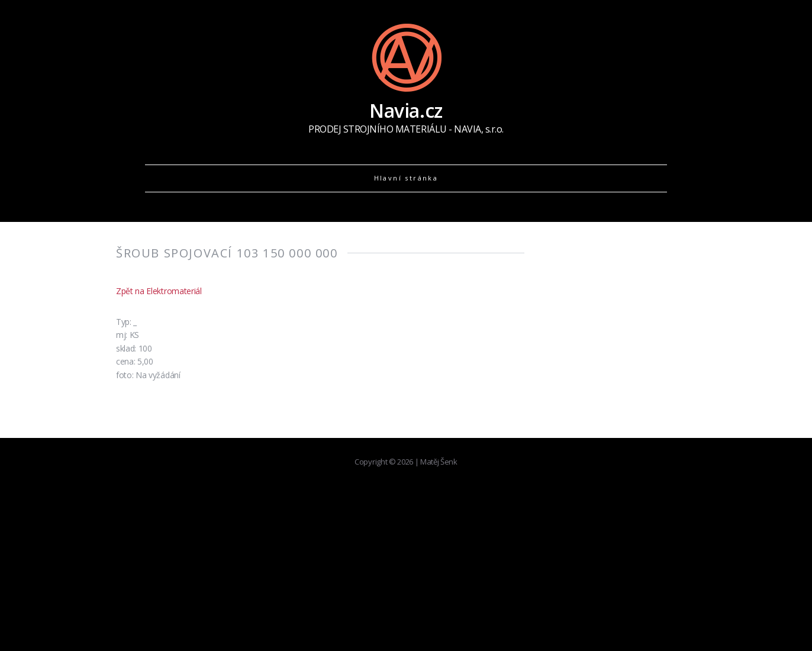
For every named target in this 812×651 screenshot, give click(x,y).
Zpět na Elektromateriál (159, 291)
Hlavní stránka (406, 178)
